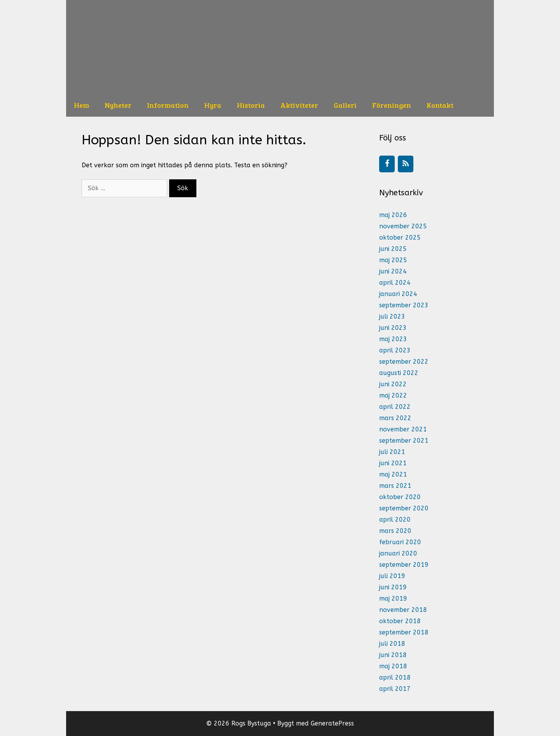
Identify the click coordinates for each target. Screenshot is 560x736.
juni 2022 (393, 384)
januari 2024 (398, 294)
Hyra (213, 105)
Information (168, 105)
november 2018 (403, 610)
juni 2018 (393, 655)
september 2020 (404, 508)
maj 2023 (393, 339)
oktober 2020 (400, 497)
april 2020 (395, 520)
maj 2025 (393, 260)
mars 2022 (395, 418)
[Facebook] (387, 164)
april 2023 (395, 350)
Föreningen (392, 105)
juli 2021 (392, 452)
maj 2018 (393, 666)
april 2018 (395, 677)
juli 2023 (392, 316)
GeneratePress (332, 723)
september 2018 (404, 632)
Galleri (345, 105)
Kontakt (440, 105)
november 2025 (403, 226)
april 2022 (395, 407)
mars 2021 (395, 486)
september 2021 (404, 441)
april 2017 (395, 689)
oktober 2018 (400, 621)
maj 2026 (393, 215)
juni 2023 (393, 328)
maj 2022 (393, 395)
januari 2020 (398, 553)
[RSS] (406, 164)
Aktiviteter (299, 105)
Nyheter (118, 105)
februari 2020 (400, 542)
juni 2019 (393, 587)
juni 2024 (393, 271)
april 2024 (395, 283)
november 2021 (403, 429)
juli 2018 (392, 644)
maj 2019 (393, 598)
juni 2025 (393, 249)
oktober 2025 (400, 237)
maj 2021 (393, 474)
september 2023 (404, 305)
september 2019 (404, 565)
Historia (251, 105)
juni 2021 (393, 463)
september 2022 (404, 362)
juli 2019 (392, 576)
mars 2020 (395, 531)
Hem (81, 105)
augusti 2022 (399, 373)
